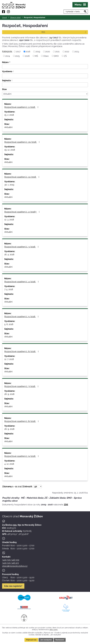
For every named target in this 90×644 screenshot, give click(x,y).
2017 (18, 52)
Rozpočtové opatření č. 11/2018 (22, 177)
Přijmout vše (31, 640)
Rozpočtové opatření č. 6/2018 (22, 351)
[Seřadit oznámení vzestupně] (10, 62)
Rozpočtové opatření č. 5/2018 (22, 317)
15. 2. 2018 (9, 115)
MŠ (36, 56)
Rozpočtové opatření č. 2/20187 (22, 212)
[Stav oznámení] (45, 94)
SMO (56, 56)
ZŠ (65, 56)
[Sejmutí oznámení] (45, 85)
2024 (8, 56)
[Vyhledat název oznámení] (45, 67)
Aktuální (8, 127)
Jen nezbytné (46, 640)
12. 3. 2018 (9, 220)
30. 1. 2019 (9, 185)
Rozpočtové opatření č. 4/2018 (22, 282)
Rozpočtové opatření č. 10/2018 (22, 142)
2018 (28, 52)
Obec (46, 56)
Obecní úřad (15, 18)
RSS (64, 32)
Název (5, 62)
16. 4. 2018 (9, 254)
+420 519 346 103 (10, 563)
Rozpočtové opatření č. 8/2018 (22, 421)
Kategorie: (7, 51)
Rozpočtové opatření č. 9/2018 (22, 456)
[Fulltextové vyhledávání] (76, 12)
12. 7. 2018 (9, 359)
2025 (17, 56)
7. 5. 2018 (9, 289)
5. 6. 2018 (9, 324)
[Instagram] (8, 12)
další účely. (54, 630)
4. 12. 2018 (9, 464)
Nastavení (60, 640)
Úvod (4, 18)
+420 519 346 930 (11, 560)
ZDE (66, 505)
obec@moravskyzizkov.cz (15, 566)
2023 (77, 52)
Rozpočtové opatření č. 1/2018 (22, 107)
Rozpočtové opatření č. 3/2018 (22, 247)
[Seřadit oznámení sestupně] (10, 63)
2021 (57, 52)
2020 (48, 52)
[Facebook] (4, 12)
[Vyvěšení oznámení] (45, 76)
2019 (38, 52)
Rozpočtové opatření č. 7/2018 (22, 386)
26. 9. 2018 (9, 394)
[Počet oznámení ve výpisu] (38, 486)
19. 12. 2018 (10, 150)
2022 (67, 52)
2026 (27, 56)
